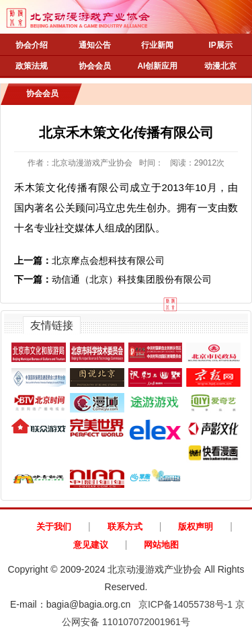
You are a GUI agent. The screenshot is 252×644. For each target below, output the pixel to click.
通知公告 (95, 45)
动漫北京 (220, 66)
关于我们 (54, 527)
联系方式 (125, 527)
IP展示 (220, 45)
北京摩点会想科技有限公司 (89, 260)
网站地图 (161, 545)
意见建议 (91, 545)
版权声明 (196, 527)
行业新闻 (157, 45)
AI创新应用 (157, 66)
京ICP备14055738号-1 (185, 604)
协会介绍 (32, 45)
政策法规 (32, 66)
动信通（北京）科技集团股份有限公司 (113, 279)
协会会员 (95, 66)
